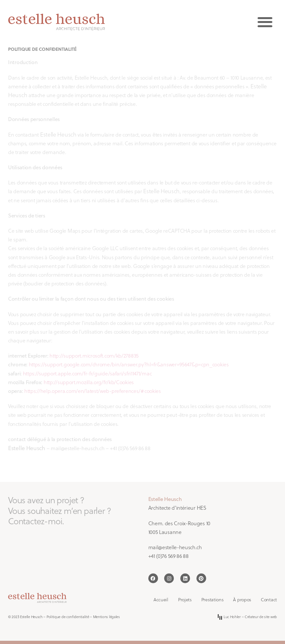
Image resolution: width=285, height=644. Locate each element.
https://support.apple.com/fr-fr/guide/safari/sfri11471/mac (87, 373)
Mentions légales (106, 617)
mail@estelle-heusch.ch (175, 547)
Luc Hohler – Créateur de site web (247, 617)
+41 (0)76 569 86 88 (169, 556)
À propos (242, 600)
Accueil (161, 600)
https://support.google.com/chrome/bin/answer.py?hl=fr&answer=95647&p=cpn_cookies (129, 364)
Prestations (212, 600)
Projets (185, 600)
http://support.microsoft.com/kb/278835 (94, 356)
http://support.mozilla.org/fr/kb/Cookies (89, 382)
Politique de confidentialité (68, 617)
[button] (265, 22)
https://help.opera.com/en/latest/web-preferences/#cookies (93, 391)
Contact (269, 600)
